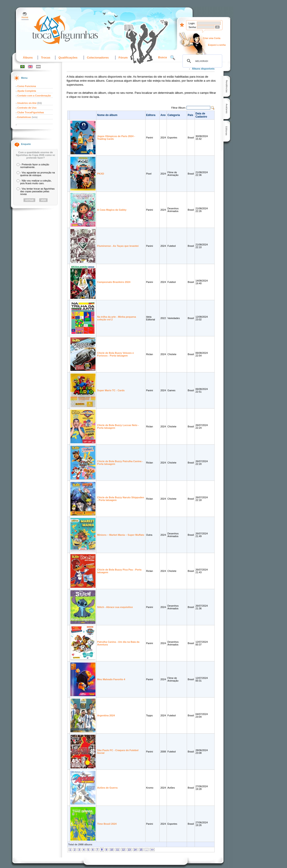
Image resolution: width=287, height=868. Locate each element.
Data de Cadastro (201, 115)
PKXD (101, 174)
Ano (163, 115)
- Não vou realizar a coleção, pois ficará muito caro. (36, 182)
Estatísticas (24, 117)
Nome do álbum (107, 115)
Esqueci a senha (217, 45)
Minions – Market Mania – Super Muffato (121, 535)
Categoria (174, 115)
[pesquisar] (202, 61)
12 (123, 850)
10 (112, 850)
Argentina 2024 (106, 715)
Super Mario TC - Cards (111, 390)
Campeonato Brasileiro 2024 (114, 282)
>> (152, 850)
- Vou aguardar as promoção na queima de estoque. (38, 174)
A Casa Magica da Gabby (112, 210)
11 (117, 850)
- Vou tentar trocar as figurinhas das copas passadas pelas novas (37, 191)
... (147, 850)
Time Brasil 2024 (107, 824)
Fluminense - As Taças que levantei (118, 246)
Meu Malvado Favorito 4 (111, 679)
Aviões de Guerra (107, 788)
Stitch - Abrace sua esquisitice (115, 607)
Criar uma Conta (212, 38)
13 (129, 850)
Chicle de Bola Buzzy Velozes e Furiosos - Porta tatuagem (115, 354)
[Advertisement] (256, 85)
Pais (190, 115)
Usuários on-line (27, 103)
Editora (151, 115)
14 (135, 850)
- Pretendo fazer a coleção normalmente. (35, 166)
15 (141, 850)
